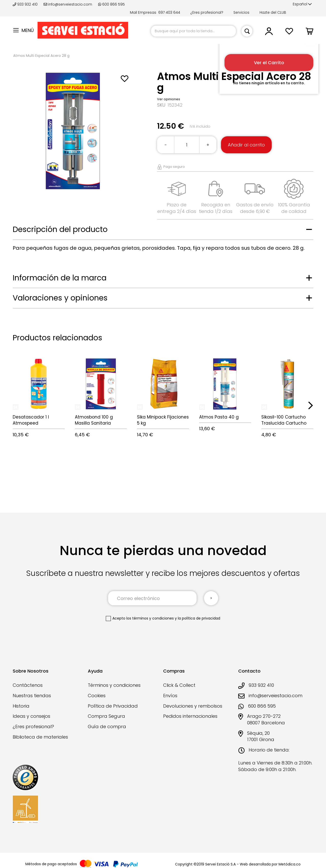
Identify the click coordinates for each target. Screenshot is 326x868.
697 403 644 (169, 12)
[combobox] (193, 31)
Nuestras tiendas (32, 696)
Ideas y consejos (31, 716)
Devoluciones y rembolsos (193, 706)
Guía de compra (107, 727)
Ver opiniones (169, 99)
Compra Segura (106, 716)
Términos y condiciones (114, 685)
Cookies (97, 696)
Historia (21, 706)
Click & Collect (179, 685)
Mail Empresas (143, 12)
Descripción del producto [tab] (60, 229)
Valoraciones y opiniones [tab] (60, 298)
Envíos (170, 696)
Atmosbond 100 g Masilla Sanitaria (94, 420)
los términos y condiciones (150, 618)
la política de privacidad (199, 618)
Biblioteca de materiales (40, 737)
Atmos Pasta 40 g (219, 417)
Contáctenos (28, 685)
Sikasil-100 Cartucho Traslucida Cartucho (284, 420)
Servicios (241, 12)
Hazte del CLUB (273, 12)
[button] (302, 4)
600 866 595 (111, 4)
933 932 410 (26, 4)
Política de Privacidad (113, 706)
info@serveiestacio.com (68, 4)
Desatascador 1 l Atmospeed (31, 420)
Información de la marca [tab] (60, 278)
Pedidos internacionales (190, 716)
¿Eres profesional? (207, 12)
